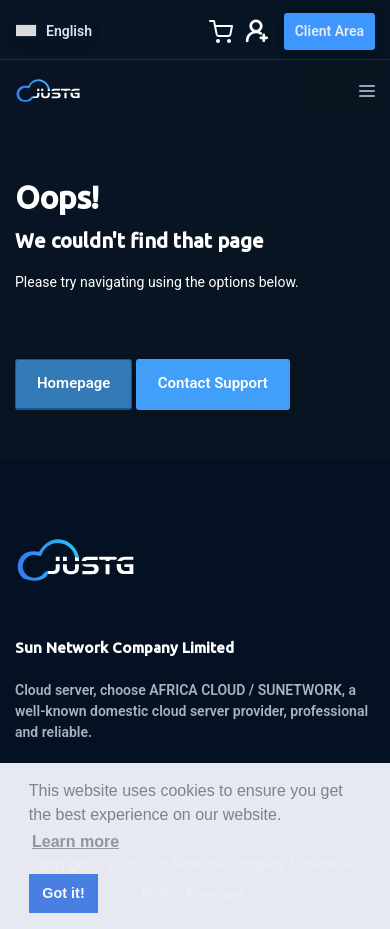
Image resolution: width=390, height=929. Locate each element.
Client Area (329, 31)
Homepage (73, 383)
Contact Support (213, 383)
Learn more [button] (75, 841)
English (54, 31)
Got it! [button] (63, 893)
